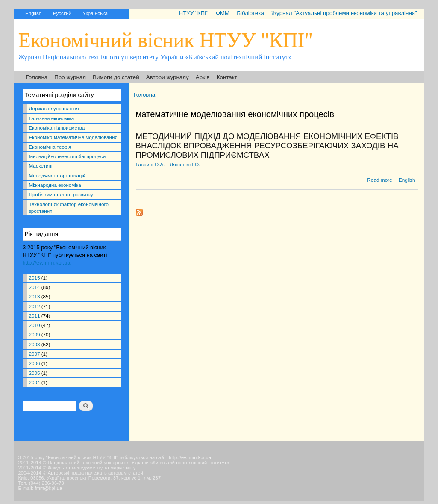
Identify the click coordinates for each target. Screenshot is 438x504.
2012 (35, 306)
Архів (203, 77)
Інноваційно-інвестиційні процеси (68, 156)
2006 (35, 363)
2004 (35, 382)
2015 (35, 278)
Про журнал (70, 77)
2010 (35, 325)
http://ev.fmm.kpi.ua (47, 263)
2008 (35, 344)
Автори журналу (168, 77)
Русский (62, 13)
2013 (35, 296)
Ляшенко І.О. (185, 165)
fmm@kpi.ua (48, 488)
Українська (95, 13)
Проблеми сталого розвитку (61, 194)
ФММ (223, 13)
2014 (35, 287)
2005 (35, 373)
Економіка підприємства (57, 128)
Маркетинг (41, 166)
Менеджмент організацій (57, 175)
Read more (379, 180)
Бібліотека (250, 13)
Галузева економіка (52, 118)
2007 (35, 354)
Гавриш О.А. (150, 165)
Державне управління (54, 108)
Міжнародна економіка (55, 185)
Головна (37, 77)
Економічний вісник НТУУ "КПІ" (166, 40)
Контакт (227, 77)
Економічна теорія (50, 147)
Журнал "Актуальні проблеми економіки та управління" (344, 13)
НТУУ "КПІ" (193, 13)
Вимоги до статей (116, 77)
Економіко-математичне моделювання (73, 137)
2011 (35, 316)
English (33, 13)
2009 (35, 335)
